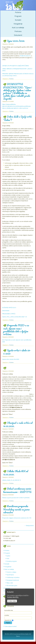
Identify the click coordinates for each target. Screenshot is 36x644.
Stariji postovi (29, 525)
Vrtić (8, 559)
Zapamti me (8, 620)
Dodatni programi (12, 561)
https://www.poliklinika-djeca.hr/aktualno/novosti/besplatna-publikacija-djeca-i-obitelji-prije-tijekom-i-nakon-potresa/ (17, 106)
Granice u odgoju (12, 572)
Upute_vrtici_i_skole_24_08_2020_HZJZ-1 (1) (15, 317)
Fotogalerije (18, 24)
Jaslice (8, 556)
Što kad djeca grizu (12, 586)
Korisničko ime (9, 610)
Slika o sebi (10, 583)
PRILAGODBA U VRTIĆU (9, 314)
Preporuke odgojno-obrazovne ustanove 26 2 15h (17, 518)
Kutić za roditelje (18, 28)
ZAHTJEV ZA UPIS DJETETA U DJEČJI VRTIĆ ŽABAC (16, 66)
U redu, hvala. (12, 601)
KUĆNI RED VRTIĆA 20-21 (9, 308)
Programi (18, 16)
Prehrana (18, 31)
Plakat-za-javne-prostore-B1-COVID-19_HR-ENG (16, 498)
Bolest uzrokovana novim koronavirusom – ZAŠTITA (17, 490)
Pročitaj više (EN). (13, 597)
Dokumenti (18, 35)
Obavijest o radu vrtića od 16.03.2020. (18, 424)
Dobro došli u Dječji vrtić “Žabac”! (18, 118)
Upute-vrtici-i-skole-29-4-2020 (17, 352)
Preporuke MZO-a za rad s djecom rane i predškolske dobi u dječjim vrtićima (16, 330)
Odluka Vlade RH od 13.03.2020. (16, 473)
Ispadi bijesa (10, 575)
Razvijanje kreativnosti (13, 580)
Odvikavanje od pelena (13, 577)
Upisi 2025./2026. (16, 41)
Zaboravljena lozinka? (11, 626)
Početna (18, 12)
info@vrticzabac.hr (25, 56)
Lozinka (7, 615)
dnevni (4, 311)
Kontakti (18, 20)
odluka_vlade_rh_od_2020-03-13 (12, 480)
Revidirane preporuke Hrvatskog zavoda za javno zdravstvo (16, 509)
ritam (8, 311)
